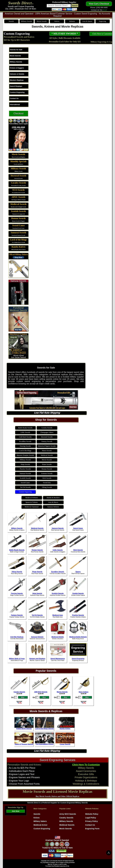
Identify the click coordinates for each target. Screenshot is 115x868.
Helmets (72, 21)
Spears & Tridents (32, 502)
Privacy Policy (92, 821)
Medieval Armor (40, 825)
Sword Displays (16, 86)
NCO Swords (18, 190)
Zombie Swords (78, 593)
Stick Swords (47, 478)
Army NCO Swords (68, 814)
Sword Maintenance (58, 659)
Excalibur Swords (25, 441)
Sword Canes (18, 225)
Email (105, 10)
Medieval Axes (58, 615)
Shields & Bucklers (53, 498)
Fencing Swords (25, 446)
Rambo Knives (18, 247)
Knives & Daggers (17, 68)
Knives (57, 21)
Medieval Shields (58, 637)
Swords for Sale (16, 50)
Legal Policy (91, 818)
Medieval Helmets (32, 498)
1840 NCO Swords (41, 692)
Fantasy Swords (47, 441)
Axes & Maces (53, 502)
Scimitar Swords (47, 473)
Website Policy (92, 814)
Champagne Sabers (47, 432)
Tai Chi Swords (25, 487)
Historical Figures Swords (47, 446)
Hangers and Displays (37, 659)
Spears (78, 572)
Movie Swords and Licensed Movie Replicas (58, 792)
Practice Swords (25, 469)
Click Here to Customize (102, 34)
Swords (11, 21)
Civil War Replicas (17, 637)
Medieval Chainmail (32, 507)
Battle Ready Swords (25, 428)
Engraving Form (92, 829)
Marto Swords (47, 451)
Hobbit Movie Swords (24, 729)
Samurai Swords (18, 233)
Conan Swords (65, 744)
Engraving (102, 21)
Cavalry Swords (18, 183)
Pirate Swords (47, 464)
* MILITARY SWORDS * (65, 34)
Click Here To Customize (86, 765)
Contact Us (14, 98)
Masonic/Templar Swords (25, 455)
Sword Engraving (78, 659)
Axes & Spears (87, 21)
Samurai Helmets (53, 507)
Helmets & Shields (17, 74)
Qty (12, 697)
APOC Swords (18, 197)
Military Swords (26, 21)
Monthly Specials (18, 161)
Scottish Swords (18, 211)
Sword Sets (47, 483)
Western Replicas (17, 80)
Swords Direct (20, 3)
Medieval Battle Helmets (78, 637)
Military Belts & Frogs (17, 659)
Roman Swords (18, 218)
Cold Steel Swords (25, 437)
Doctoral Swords (18, 176)
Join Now (16, 811)
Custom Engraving (17, 34)
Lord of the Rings (18, 240)
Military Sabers (40, 821)
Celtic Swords (25, 432)
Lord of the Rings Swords (44, 729)
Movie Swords (42, 21)
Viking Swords (47, 487)
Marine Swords (62, 692)
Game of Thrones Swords (24, 744)
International (15, 104)
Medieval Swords (18, 204)
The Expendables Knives (45, 744)
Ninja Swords (25, 464)
